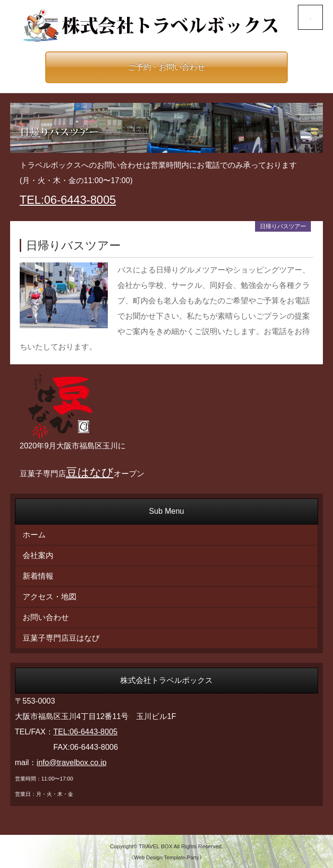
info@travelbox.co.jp (71, 763)
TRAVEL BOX (155, 846)
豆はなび (90, 472)
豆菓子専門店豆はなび (61, 638)
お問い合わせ (46, 617)
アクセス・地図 (50, 597)
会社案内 (38, 555)
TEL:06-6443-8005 (68, 200)
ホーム (34, 535)
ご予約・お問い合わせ (166, 67)
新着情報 (38, 576)
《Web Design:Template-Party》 (166, 857)
